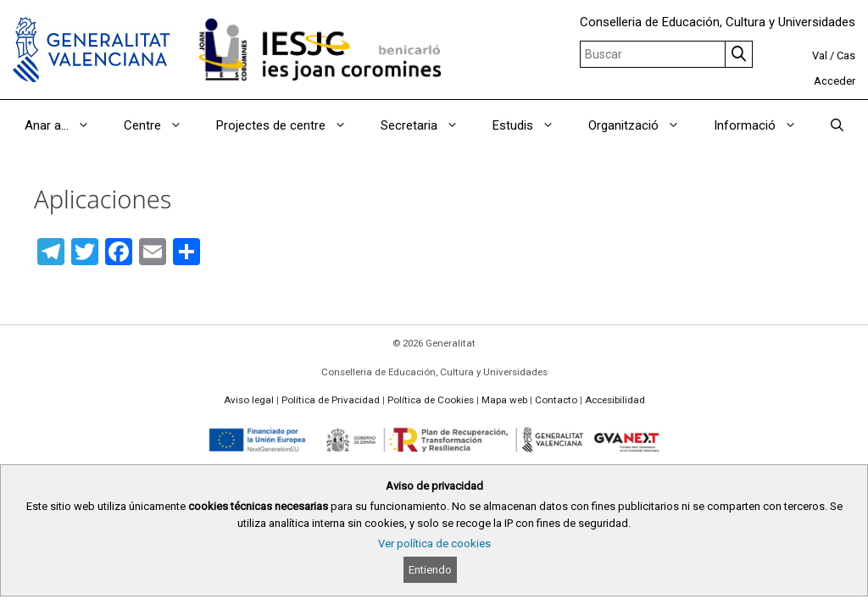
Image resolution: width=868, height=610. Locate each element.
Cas (846, 55)
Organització (643, 125)
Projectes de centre (290, 125)
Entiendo (430, 570)
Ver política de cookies (434, 543)
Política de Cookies (431, 400)
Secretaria (428, 125)
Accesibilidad (615, 400)
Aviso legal (249, 400)
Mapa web (504, 400)
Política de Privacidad (331, 400)
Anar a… (66, 125)
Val (820, 55)
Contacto (556, 400)
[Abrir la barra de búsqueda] (837, 125)
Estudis (532, 125)
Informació (764, 125)
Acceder (835, 81)
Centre (161, 125)
